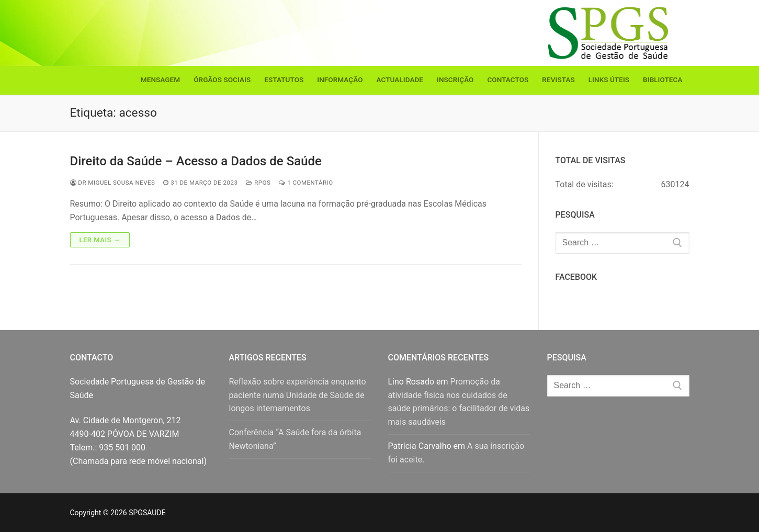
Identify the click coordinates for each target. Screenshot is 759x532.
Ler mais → (100, 240)
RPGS (258, 183)
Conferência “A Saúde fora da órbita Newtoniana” (295, 439)
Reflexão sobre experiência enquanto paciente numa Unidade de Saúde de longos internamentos (298, 395)
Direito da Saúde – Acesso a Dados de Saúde (196, 161)
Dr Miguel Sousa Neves (113, 183)
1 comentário (306, 183)
